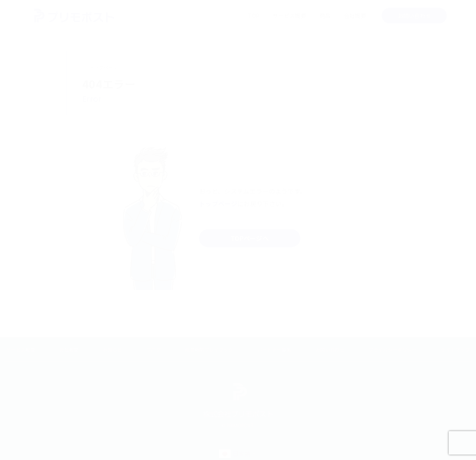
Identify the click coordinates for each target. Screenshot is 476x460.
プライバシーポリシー (392, 349)
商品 (325, 16)
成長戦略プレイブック (209, 349)
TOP (254, 16)
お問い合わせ (414, 16)
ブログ (154, 349)
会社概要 (355, 16)
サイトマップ (455, 349)
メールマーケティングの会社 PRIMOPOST (74, 16)
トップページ (104, 67)
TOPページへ (250, 238)
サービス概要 (289, 16)
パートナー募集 (274, 349)
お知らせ (112, 349)
